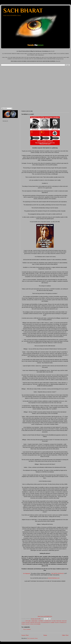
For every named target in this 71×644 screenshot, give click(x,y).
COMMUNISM (34, 621)
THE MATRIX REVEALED (57, 573)
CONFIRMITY (41, 621)
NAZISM (52, 623)
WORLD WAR (33, 624)
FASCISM (54, 621)
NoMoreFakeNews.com (54, 578)
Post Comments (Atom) (32, 638)
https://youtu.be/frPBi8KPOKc (45, 616)
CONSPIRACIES (47, 621)
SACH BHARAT (23, 11)
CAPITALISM (28, 621)
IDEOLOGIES (38, 623)
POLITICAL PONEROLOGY (60, 623)
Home (45, 635)
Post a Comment (27, 629)
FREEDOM (59, 621)
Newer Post (25, 635)
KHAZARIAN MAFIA (45, 623)
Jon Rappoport (27, 573)
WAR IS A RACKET (26, 624)
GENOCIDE (64, 621)
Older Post (65, 635)
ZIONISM (38, 624)
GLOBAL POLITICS (26, 623)
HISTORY (32, 623)
